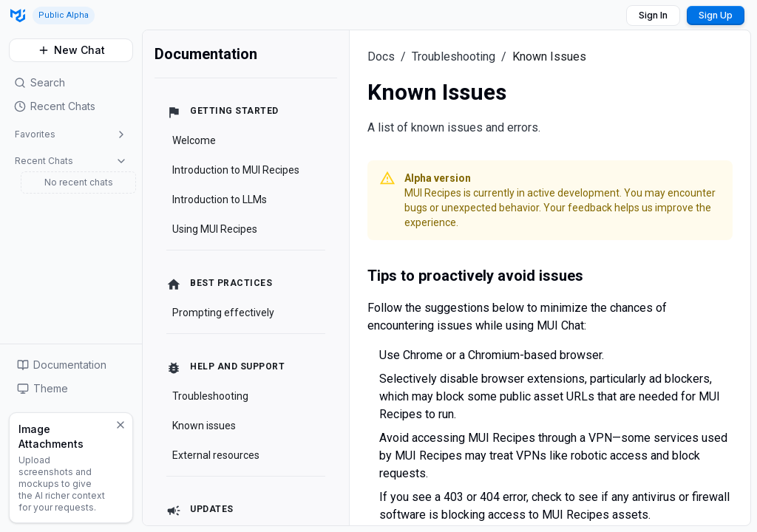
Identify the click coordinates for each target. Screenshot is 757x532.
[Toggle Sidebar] (142, 281)
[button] (71, 106)
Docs (381, 57)
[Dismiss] (120, 425)
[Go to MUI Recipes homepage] (18, 16)
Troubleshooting (454, 57)
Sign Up (716, 15)
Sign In (653, 15)
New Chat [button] (71, 50)
